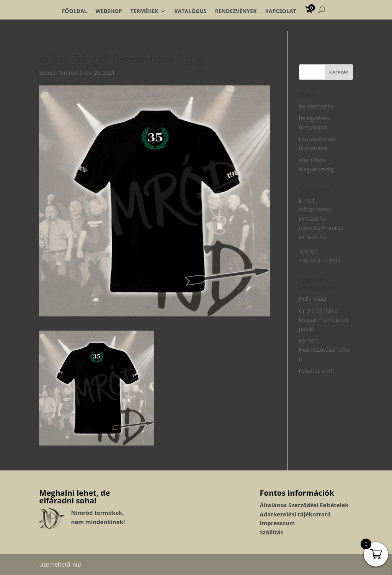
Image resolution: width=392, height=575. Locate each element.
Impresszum (278, 523)
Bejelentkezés (316, 106)
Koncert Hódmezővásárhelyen (324, 350)
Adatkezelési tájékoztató (295, 514)
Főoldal (75, 11)
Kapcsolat (280, 11)
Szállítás (272, 532)
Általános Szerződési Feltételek (304, 505)
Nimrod (68, 73)
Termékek (145, 11)
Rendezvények (236, 11)
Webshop (109, 11)
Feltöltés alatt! (317, 371)
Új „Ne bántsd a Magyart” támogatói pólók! (323, 320)
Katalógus (190, 11)
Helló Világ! (313, 299)
